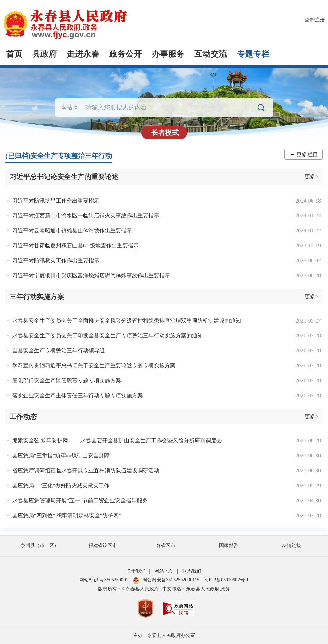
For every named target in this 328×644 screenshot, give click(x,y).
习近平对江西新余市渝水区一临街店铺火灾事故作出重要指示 (86, 216)
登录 (309, 20)
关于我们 (136, 571)
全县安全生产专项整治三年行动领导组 (59, 351)
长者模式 (165, 133)
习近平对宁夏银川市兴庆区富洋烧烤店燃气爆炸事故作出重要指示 (91, 275)
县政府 (45, 54)
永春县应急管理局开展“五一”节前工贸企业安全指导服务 (80, 500)
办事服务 (168, 54)
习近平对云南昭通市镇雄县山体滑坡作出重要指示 (72, 231)
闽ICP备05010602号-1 (226, 580)
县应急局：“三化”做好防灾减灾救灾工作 (61, 485)
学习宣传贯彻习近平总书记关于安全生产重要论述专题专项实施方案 (94, 365)
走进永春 (83, 54)
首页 (14, 54)
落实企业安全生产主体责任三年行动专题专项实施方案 (78, 395)
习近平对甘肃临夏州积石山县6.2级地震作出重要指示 (76, 246)
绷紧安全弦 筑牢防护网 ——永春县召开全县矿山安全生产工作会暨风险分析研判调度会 (117, 441)
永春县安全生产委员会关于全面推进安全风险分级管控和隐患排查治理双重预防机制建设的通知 (127, 321)
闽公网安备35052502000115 (166, 580)
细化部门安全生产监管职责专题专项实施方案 (67, 380)
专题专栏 (253, 54)
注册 (320, 20)
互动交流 (211, 54)
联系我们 (192, 571)
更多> (311, 177)
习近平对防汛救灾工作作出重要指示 (56, 260)
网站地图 (164, 571)
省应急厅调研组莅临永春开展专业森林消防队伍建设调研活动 (86, 471)
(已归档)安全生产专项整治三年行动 (59, 156)
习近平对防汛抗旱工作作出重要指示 (56, 201)
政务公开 (126, 54)
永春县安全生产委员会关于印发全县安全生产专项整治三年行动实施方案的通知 (108, 336)
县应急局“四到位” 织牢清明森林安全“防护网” (67, 515)
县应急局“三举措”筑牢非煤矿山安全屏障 (61, 456)
